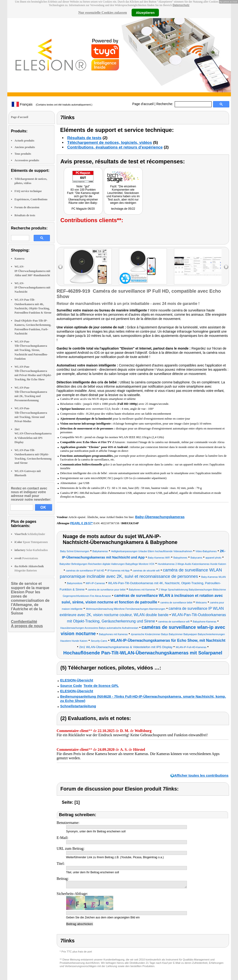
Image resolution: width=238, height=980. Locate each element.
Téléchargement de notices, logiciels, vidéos (110, 143)
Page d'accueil (143, 104)
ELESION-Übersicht (77, 680)
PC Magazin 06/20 (83, 209)
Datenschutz (181, 5)
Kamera (20, 259)
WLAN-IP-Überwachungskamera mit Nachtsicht (32, 287)
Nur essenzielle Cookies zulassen (103, 12)
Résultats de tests (25, 215)
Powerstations (26, 558)
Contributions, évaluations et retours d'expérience (115, 147)
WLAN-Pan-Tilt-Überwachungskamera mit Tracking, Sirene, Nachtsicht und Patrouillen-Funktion (31, 350)
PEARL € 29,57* (81, 523)
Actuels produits (24, 141)
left (60, 267)
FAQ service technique (28, 191)
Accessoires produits (27, 160)
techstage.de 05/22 (123, 209)
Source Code (71, 686)
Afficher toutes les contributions (201, 775)
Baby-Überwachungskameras (160, 517)
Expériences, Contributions (31, 199)
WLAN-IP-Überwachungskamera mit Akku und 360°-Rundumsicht (32, 271)
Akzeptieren (145, 12)
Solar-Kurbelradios (31, 550)
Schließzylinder (30, 534)
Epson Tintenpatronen (31, 542)
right (226, 267)
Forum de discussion (27, 207)
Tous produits (23, 154)
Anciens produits (25, 147)
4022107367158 (110, 523)
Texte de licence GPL (101, 686)
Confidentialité (24, 622)
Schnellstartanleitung (78, 706)
